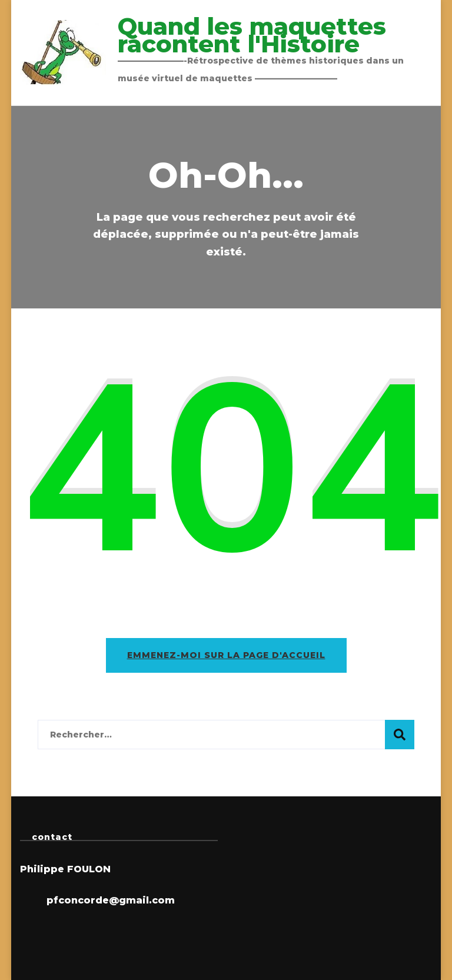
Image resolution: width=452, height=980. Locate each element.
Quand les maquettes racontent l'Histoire (252, 35)
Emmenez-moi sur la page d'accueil (226, 655)
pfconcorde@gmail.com (111, 900)
